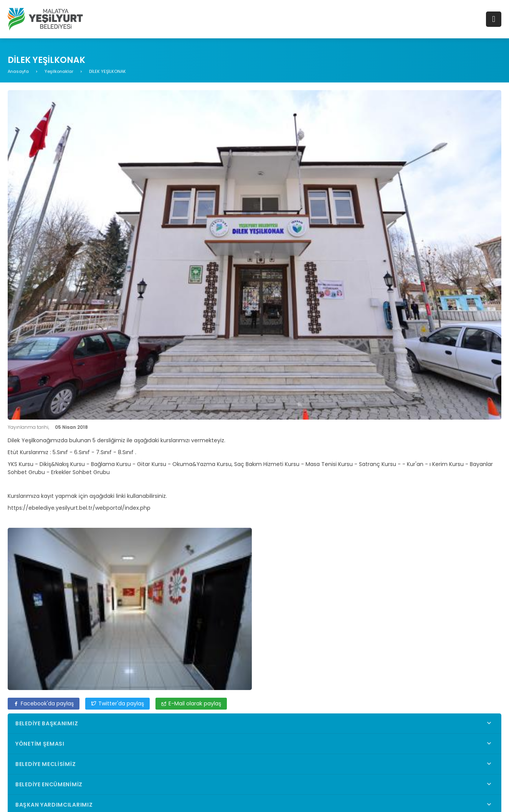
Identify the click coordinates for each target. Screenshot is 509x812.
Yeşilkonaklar (59, 71)
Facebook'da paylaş (44, 703)
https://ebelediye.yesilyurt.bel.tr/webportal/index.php (79, 508)
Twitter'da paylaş (117, 703)
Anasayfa (18, 71)
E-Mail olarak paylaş (191, 703)
